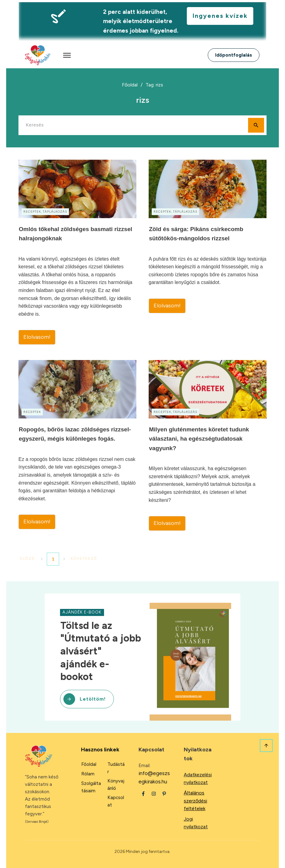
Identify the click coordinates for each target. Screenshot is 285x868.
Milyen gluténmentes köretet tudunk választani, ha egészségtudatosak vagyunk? (208, 445)
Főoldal (89, 764)
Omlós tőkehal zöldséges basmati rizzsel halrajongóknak (77, 252)
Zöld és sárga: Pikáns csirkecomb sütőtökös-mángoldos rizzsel (208, 252)
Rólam (88, 774)
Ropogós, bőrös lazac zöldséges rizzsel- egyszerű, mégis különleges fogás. (77, 445)
